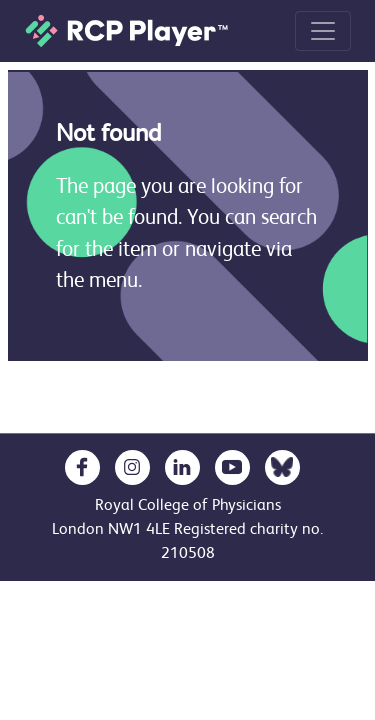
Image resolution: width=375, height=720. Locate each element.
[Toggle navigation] (323, 31)
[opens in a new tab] (82, 467)
